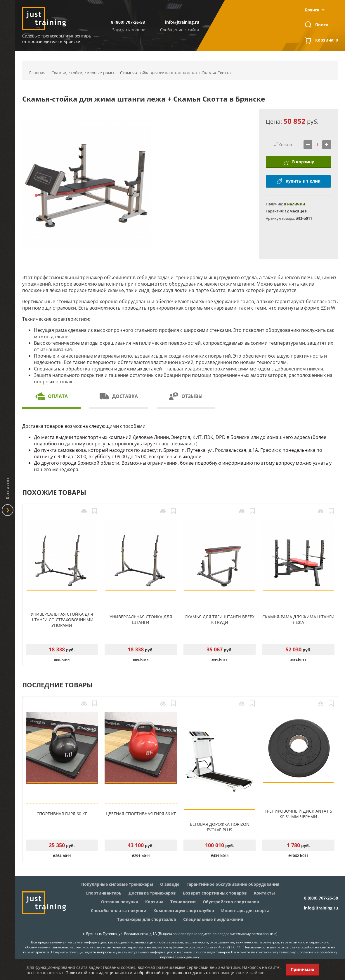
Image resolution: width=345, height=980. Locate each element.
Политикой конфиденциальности (99, 973)
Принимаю (302, 969)
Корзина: (327, 41)
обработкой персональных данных (172, 973)
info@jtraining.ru (182, 22)
